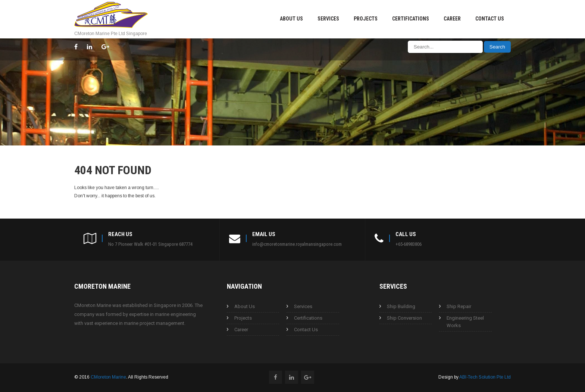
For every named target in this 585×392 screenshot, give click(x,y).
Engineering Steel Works (465, 322)
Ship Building (401, 306)
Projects (366, 19)
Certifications (411, 19)
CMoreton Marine (108, 377)
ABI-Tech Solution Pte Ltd (485, 377)
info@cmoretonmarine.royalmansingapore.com (297, 244)
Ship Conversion (404, 318)
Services (328, 19)
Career (452, 19)
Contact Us (490, 19)
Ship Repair (459, 306)
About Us (291, 19)
